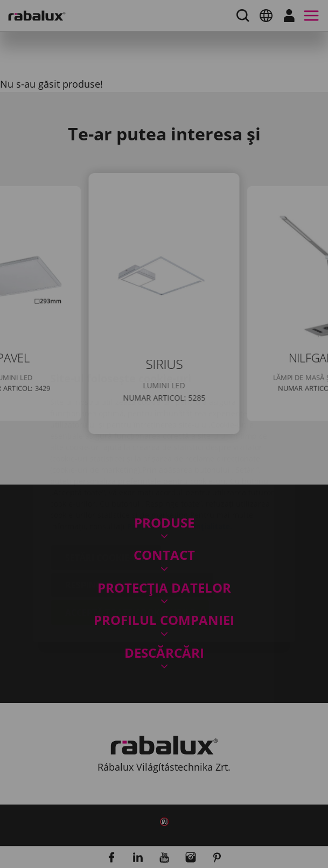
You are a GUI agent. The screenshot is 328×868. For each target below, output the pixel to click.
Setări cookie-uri (106, 494)
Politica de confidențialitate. (180, 462)
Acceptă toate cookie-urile (130, 549)
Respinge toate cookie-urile (132, 521)
